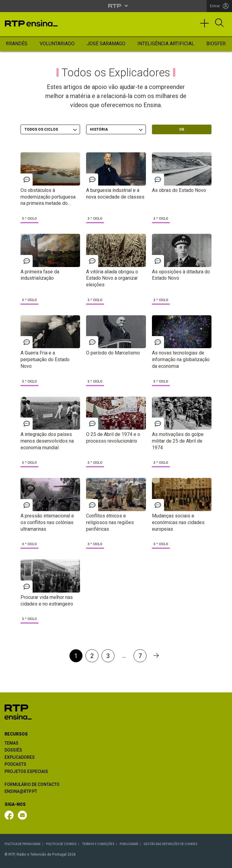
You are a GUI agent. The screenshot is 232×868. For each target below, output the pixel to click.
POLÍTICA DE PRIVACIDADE (23, 844)
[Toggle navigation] (207, 26)
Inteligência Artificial (166, 44)
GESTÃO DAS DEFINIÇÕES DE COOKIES (171, 844)
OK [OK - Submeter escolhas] (182, 129)
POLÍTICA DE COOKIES (61, 844)
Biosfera (217, 44)
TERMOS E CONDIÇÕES (98, 844)
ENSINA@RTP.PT (21, 791)
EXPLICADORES (20, 757)
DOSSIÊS (13, 750)
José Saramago (106, 44)
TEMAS (11, 743)
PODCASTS (15, 764)
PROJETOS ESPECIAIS (26, 771)
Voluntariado (57, 44)
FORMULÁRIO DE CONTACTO (32, 784)
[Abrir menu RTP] (116, 6)
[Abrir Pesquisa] (219, 23)
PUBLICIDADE (129, 844)
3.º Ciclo (29, 219)
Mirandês (15, 44)
